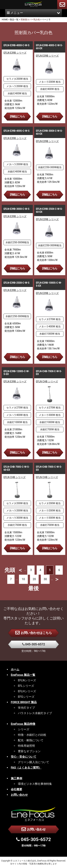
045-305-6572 (34, 644)
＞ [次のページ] (57, 579)
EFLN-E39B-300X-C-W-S (16, 209)
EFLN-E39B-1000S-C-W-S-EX (49, 284)
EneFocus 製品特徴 (23, 724)
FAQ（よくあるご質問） (26, 768)
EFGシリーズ (26, 697)
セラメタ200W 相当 (17, 79)
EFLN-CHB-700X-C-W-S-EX (49, 373)
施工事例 (16, 778)
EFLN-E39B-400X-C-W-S (16, 45)
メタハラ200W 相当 (17, 86)
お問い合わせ (33, 829)
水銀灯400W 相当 (17, 93)
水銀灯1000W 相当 (50, 334)
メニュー (33, 13)
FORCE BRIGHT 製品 (24, 702)
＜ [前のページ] (20, 570)
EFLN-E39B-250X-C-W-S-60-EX (49, 210)
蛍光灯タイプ (26, 708)
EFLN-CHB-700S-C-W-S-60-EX (16, 468)
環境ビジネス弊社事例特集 (35, 784)
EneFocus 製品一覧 (23, 675)
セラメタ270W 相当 (50, 319)
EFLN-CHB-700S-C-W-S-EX (49, 468)
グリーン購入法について (33, 762)
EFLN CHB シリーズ (47, 381)
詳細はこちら (17, 116)
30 (45, 579)
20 (34, 579)
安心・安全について (24, 757)
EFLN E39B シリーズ (15, 53)
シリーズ (24, 729)
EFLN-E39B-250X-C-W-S (16, 283)
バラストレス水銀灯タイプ (35, 713)
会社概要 (16, 789)
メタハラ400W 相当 (50, 326)
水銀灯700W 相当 (50, 429)
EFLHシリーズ (27, 691)
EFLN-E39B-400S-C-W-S (16, 131)
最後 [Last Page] (33, 588)
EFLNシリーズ (27, 680)
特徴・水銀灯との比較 (32, 735)
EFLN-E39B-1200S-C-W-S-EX (16, 373)
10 (23, 579)
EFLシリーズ (26, 686)
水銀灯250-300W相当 (50, 167)
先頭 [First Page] (10, 570)
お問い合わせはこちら (33, 632)
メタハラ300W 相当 (50, 415)
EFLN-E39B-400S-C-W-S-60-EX (49, 47)
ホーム (15, 669)
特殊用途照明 (26, 746)
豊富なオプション (29, 751)
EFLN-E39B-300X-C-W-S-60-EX (49, 132)
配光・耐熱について (31, 740)
